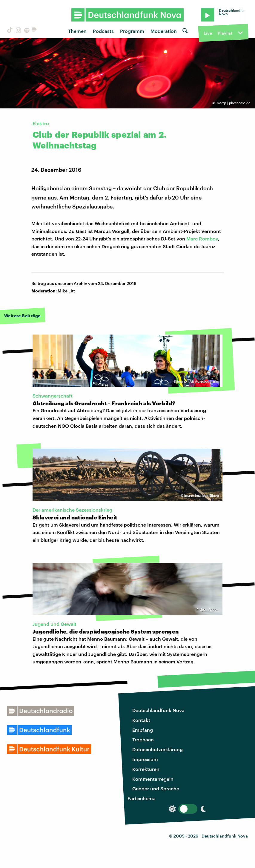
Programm (132, 31)
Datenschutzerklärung (158, 749)
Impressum (145, 759)
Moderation (164, 31)
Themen (77, 31)
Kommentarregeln (153, 779)
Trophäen (143, 739)
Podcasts (103, 31)
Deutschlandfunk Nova (158, 710)
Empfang (143, 730)
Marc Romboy (202, 239)
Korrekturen (146, 769)
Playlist (225, 33)
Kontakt (141, 720)
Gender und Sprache (156, 788)
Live (208, 33)
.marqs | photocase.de (233, 103)
